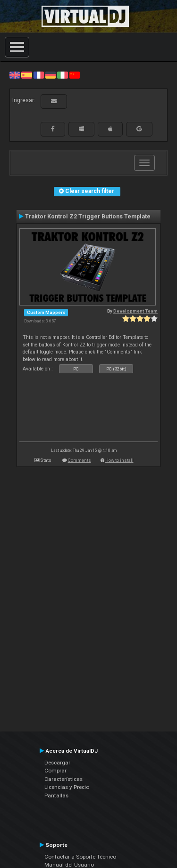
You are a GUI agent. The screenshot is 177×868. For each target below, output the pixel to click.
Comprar (55, 771)
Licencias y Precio (67, 787)
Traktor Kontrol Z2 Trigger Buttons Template (88, 217)
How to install (119, 460)
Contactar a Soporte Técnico (80, 857)
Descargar (57, 763)
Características (63, 779)
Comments (80, 460)
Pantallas (56, 796)
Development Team (135, 311)
